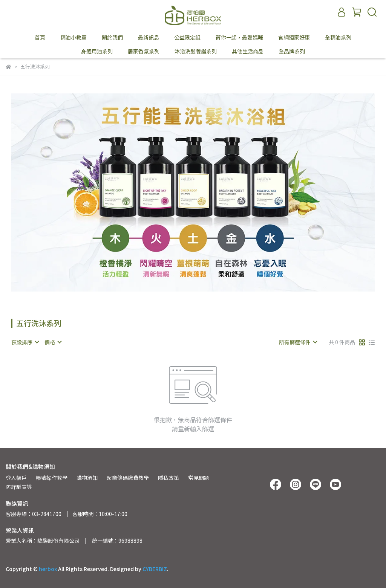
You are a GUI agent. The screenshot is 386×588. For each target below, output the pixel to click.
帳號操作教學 (52, 478)
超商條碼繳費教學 (128, 478)
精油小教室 (74, 37)
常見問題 (199, 478)
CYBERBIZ (155, 569)
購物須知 (87, 478)
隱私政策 (168, 478)
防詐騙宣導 (19, 487)
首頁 (40, 37)
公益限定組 (187, 37)
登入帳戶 (16, 478)
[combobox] (25, 342)
